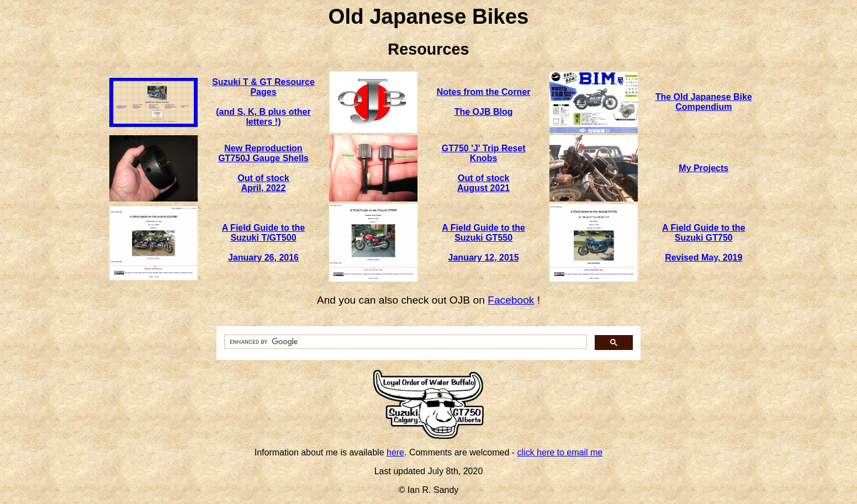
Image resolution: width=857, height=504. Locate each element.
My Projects (703, 168)
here (395, 452)
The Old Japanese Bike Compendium (704, 102)
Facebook (511, 300)
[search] (404, 342)
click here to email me (560, 452)
